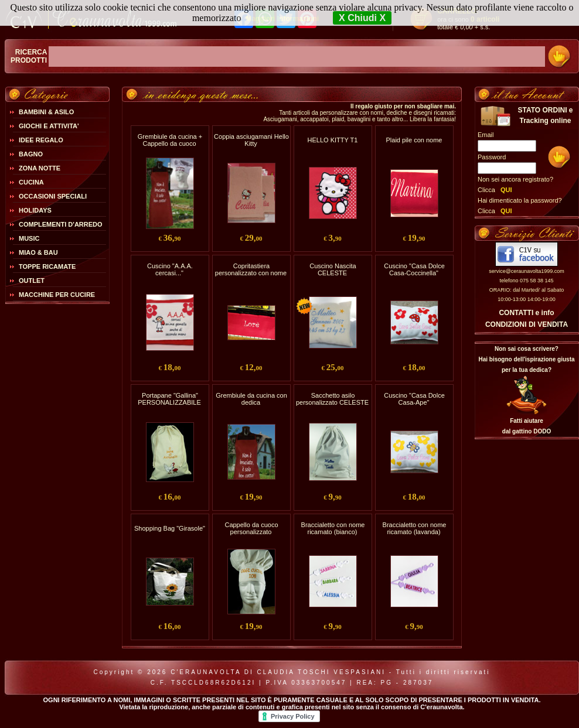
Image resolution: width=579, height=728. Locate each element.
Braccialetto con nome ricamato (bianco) (333, 528)
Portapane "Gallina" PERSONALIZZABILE (169, 399)
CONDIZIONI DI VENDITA (527, 324)
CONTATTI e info (526, 313)
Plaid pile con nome (414, 140)
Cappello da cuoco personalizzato (251, 528)
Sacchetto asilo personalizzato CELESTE (332, 399)
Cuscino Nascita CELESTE (333, 269)
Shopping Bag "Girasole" (170, 528)
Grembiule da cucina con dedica (251, 399)
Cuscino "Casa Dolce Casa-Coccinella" (414, 269)
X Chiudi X (362, 18)
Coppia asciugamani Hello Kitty (251, 140)
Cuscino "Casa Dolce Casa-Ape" (414, 399)
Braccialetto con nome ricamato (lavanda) (415, 528)
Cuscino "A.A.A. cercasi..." (170, 269)
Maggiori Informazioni (282, 19)
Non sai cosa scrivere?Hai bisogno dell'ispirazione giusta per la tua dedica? (526, 359)
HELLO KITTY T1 (333, 140)
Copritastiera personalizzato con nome (251, 269)
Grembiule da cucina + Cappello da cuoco (170, 140)
